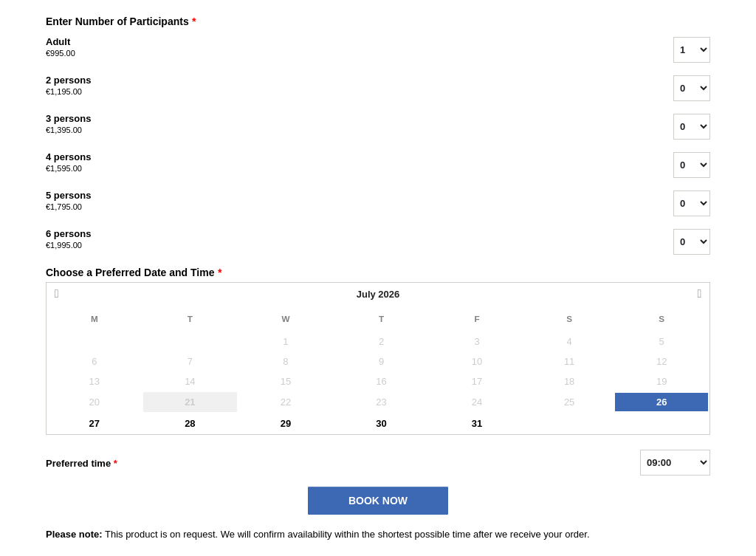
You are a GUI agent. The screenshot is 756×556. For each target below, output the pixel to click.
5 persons (341, 202)
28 (190, 423)
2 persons (341, 86)
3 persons (341, 125)
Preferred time (82, 464)
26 (661, 402)
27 (94, 423)
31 (477, 423)
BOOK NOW (378, 501)
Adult (341, 48)
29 (286, 423)
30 (381, 423)
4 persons (341, 163)
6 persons (341, 240)
